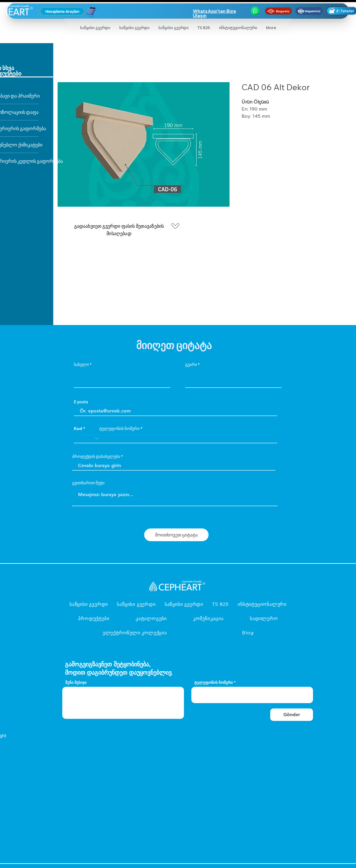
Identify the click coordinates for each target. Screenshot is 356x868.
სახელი (81, 365)
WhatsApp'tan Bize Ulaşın (214, 13)
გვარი (191, 365)
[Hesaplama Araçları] (62, 11)
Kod (78, 429)
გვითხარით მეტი (88, 483)
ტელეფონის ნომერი (119, 429)
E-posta (81, 402)
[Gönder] (292, 715)
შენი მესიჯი (76, 683)
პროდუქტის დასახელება (96, 457)
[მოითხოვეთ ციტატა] (176, 535)
